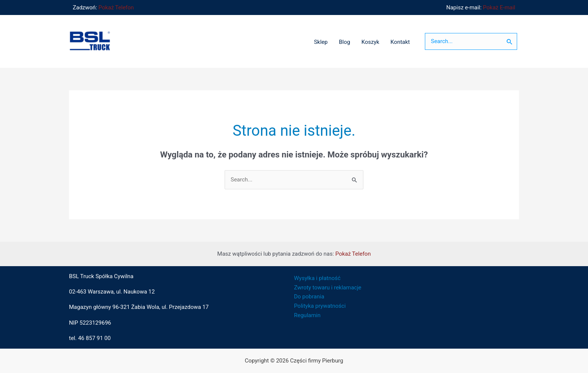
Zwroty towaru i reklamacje (328, 288)
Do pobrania (309, 297)
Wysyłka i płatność (317, 278)
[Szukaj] (510, 41)
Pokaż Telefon (116, 7)
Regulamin (307, 315)
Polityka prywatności (320, 306)
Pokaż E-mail (499, 7)
